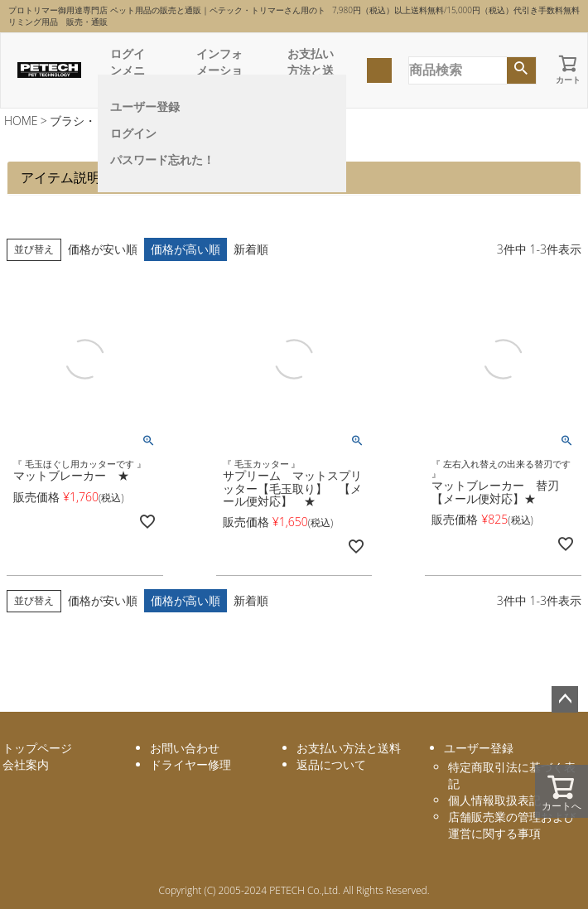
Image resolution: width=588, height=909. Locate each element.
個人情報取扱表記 (494, 800)
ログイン (133, 133)
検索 (521, 70)
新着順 (251, 249)
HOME (21, 121)
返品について (331, 764)
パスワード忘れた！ (162, 160)
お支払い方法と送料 (311, 70)
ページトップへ (565, 699)
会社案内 (26, 764)
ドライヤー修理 (190, 764)
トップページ (37, 748)
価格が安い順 (103, 249)
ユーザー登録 (145, 106)
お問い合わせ (185, 748)
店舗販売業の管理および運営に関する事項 (512, 825)
